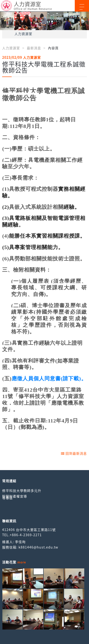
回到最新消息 (74, 453)
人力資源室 (23, 34)
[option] (44, 21)
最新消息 (34, 48)
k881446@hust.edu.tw (38, 547)
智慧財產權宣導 (15, 496)
